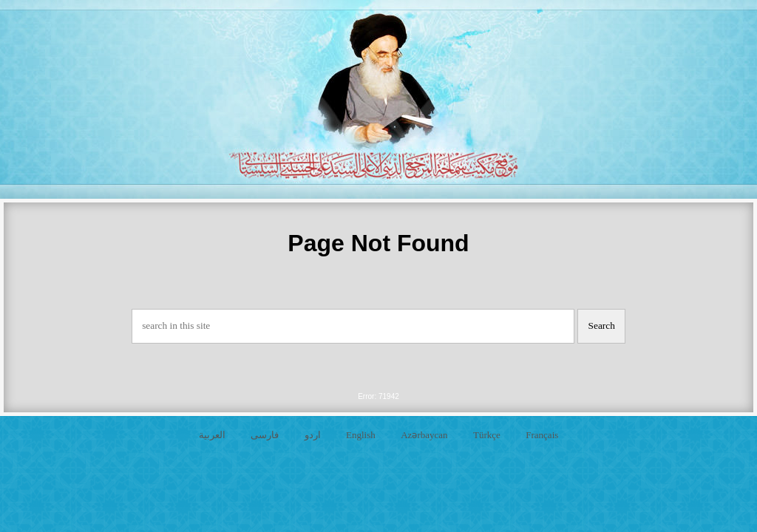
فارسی (265, 435)
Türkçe (487, 435)
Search (602, 325)
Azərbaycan (424, 435)
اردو (313, 435)
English (361, 435)
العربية (212, 435)
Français (542, 435)
